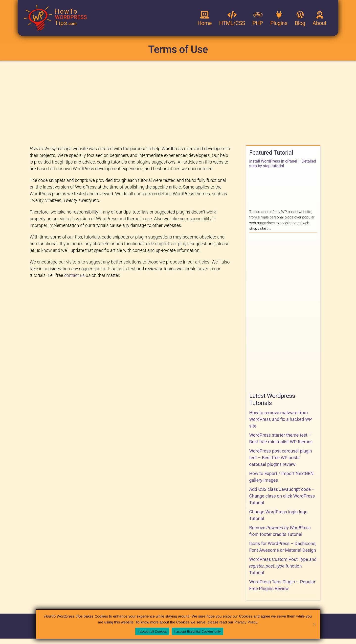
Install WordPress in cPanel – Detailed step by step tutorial (283, 164)
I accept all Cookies (152, 632)
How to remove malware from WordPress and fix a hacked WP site (280, 419)
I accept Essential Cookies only (198, 632)
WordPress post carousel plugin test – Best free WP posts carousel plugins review (281, 458)
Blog (300, 19)
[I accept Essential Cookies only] (314, 624)
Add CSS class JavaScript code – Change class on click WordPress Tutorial (282, 496)
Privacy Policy (246, 622)
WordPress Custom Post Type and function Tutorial (283, 566)
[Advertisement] (178, 103)
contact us (75, 275)
